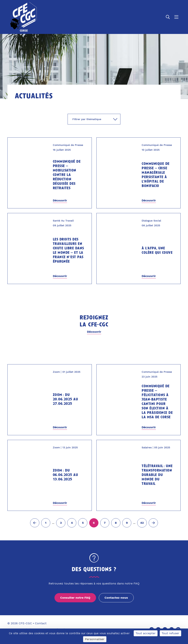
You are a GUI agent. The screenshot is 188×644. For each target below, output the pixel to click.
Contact (41, 623)
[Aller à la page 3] (61, 523)
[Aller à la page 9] (127, 523)
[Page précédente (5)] (35, 523)
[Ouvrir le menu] (176, 17)
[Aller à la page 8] (116, 523)
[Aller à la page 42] (142, 523)
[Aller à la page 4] (72, 523)
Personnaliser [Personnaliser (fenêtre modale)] (95, 639)
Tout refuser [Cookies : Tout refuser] (170, 633)
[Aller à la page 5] (83, 523)
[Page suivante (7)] (153, 523)
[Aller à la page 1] (46, 523)
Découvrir (60, 200)
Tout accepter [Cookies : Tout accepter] (146, 633)
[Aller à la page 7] (105, 523)
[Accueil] (23, 17)
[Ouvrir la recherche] (168, 17)
